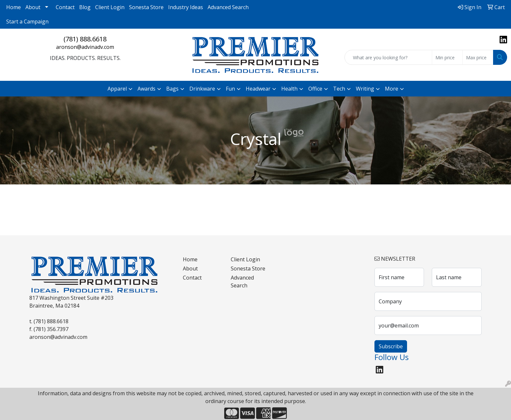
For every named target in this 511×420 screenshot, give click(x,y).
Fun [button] (230, 89)
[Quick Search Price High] (478, 57)
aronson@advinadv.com (85, 47)
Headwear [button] (258, 89)
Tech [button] (339, 89)
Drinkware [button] (202, 89)
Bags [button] (172, 89)
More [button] (392, 89)
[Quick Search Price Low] (447, 57)
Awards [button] (146, 89)
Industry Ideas (186, 7)
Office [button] (315, 89)
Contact (65, 7)
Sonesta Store (146, 7)
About (33, 7)
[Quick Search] (388, 57)
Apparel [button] (117, 89)
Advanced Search (228, 7)
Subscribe (391, 346)
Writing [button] (365, 89)
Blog (85, 7)
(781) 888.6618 (85, 39)
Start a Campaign (27, 22)
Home (14, 7)
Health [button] (289, 89)
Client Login (110, 7)
